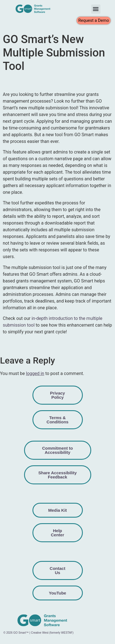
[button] (96, 9)
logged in (35, 373)
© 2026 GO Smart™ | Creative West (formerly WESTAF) (38, 633)
